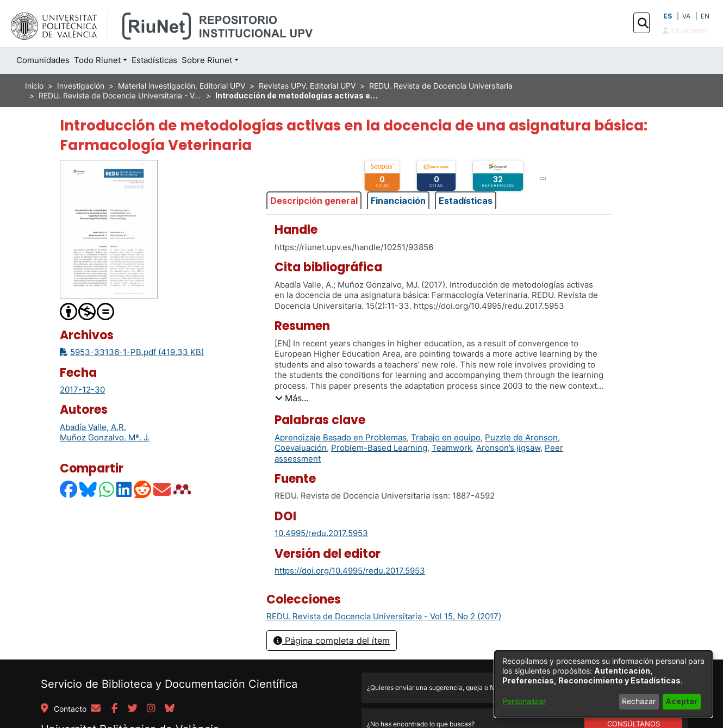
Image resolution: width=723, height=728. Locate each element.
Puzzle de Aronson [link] (521, 437)
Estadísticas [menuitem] (154, 60)
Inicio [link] (34, 86)
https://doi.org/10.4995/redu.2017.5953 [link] (350, 571)
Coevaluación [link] (301, 448)
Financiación (398, 201)
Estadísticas (466, 201)
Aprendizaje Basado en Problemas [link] (341, 437)
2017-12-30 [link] (82, 390)
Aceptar (681, 701)
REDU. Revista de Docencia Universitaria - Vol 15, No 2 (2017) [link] (120, 95)
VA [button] (686, 16)
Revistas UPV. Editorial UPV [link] (307, 86)
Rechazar (639, 701)
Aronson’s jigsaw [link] (508, 448)
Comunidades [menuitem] (43, 60)
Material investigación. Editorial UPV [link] (182, 86)
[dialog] (603, 684)
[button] (643, 23)
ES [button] (668, 16)
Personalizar (524, 701)
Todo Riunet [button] (97, 60)
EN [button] (705, 16)
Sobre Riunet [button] (207, 60)
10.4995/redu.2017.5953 (321, 533)
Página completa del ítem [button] (332, 640)
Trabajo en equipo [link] (446, 437)
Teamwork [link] (452, 448)
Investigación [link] (81, 86)
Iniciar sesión (686, 30)
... (543, 175)
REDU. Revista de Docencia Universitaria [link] (441, 86)
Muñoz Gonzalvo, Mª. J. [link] (105, 437)
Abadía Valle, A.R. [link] (93, 427)
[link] (384, 616)
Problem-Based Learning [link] (379, 448)
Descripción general (314, 201)
